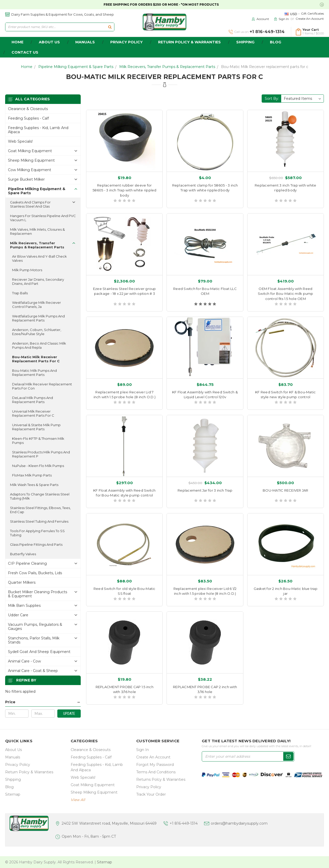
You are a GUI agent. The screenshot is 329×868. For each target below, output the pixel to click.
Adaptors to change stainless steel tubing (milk (40, 496)
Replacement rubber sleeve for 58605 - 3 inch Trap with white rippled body (125, 190)
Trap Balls (20, 293)
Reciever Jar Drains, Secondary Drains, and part (38, 281)
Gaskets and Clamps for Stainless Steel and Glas (30, 204)
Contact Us (25, 52)
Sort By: (272, 99)
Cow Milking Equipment (30, 170)
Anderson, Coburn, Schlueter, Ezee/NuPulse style (37, 332)
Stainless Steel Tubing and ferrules (39, 521)
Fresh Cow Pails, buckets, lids (35, 573)
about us (49, 42)
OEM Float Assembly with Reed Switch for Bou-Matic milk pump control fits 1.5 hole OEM (286, 294)
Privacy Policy (126, 42)
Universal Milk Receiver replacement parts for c (33, 413)
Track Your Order (151, 794)
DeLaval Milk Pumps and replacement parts (33, 400)
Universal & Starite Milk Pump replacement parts (36, 427)
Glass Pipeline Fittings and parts (36, 544)
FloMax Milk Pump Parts (32, 475)
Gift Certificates (312, 13)
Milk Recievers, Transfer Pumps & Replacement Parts (167, 67)
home (17, 42)
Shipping (245, 42)
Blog (276, 42)
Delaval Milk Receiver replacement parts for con (42, 386)
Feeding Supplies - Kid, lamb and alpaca (38, 130)
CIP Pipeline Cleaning (27, 563)
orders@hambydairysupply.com (239, 823)
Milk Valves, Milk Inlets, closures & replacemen (37, 231)
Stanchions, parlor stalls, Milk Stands (34, 640)
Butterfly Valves (23, 554)
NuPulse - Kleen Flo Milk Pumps (38, 466)
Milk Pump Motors (27, 270)
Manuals (85, 42)
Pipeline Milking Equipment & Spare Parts (76, 67)
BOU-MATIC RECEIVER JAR (286, 490)
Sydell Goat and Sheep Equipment (39, 652)
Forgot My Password (155, 765)
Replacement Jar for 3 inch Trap (205, 490)
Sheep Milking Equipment (31, 160)
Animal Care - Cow (24, 661)
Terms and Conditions (156, 772)
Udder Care (18, 615)
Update (69, 714)
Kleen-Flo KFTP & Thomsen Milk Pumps (38, 441)
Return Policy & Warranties (189, 42)
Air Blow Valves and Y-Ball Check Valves (39, 258)
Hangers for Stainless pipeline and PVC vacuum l (43, 218)
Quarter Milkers (22, 582)
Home (27, 67)
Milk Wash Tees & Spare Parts (34, 485)
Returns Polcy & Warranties (161, 779)
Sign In (143, 750)
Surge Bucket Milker (26, 179)
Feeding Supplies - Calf (28, 118)
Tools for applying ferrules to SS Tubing (37, 533)
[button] (43, 702)
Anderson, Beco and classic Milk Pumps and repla (39, 345)
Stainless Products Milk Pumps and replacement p (41, 454)
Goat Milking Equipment (30, 151)
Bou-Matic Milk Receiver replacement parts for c (265, 67)
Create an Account (310, 19)
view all (78, 800)
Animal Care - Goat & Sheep (33, 671)
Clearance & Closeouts (28, 109)
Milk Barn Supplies (24, 606)
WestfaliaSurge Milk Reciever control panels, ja (36, 305)
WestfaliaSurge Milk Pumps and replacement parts (38, 318)
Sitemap (13, 794)
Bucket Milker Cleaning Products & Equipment (38, 594)
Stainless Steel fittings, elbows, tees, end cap (40, 510)
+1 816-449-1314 (184, 823)
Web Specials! (20, 141)
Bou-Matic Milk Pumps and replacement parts (34, 373)
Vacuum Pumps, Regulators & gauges (35, 627)
